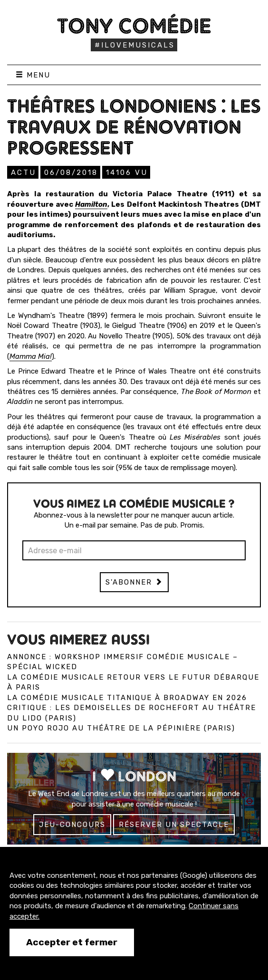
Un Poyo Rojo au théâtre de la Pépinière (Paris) (121, 728)
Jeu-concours (72, 825)
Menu (33, 75)
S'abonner (134, 582)
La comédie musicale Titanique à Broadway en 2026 (127, 698)
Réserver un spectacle (174, 825)
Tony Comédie (134, 26)
